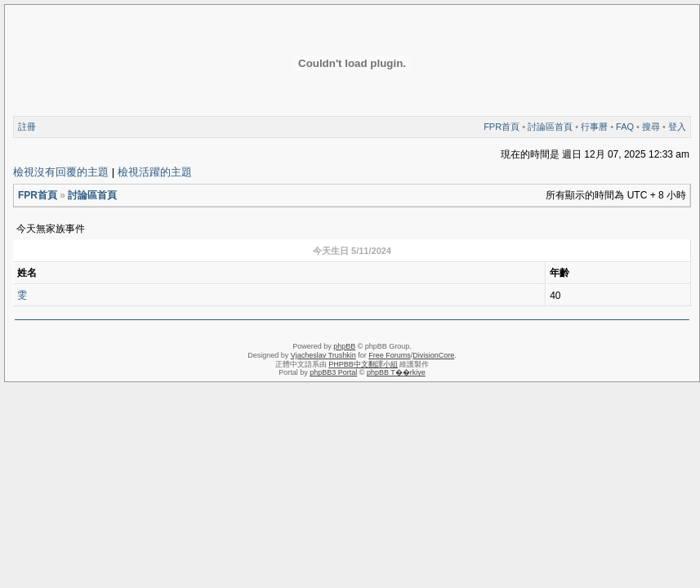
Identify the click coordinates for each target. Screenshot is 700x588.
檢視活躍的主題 (155, 172)
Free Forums (390, 355)
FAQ (625, 127)
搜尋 (651, 127)
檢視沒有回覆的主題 (61, 172)
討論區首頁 (550, 127)
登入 (677, 127)
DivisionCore (433, 355)
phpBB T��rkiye (396, 372)
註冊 (27, 127)
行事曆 (594, 127)
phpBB (344, 346)
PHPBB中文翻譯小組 (363, 364)
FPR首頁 (502, 127)
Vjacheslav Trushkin (323, 355)
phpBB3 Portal (333, 372)
